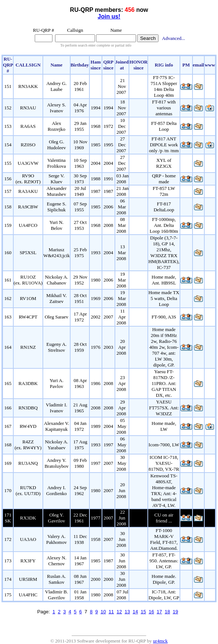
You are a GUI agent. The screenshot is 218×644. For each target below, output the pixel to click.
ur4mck (160, 641)
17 (159, 612)
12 (119, 612)
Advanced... (173, 38)
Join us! (109, 16)
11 (111, 612)
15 (143, 612)
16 (151, 612)
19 (176, 612)
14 (135, 612)
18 (167, 612)
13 (127, 612)
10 (103, 612)
